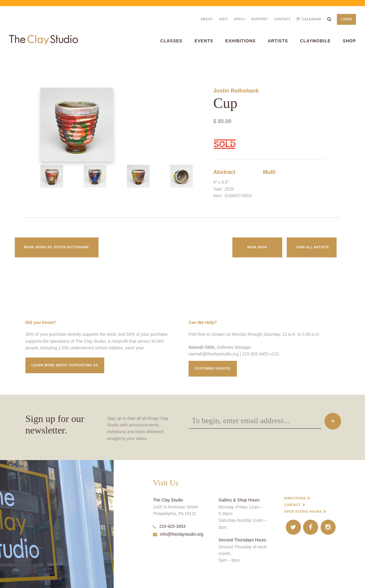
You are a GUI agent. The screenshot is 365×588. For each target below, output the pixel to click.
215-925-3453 (169, 526)
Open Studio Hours (303, 512)
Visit (223, 19)
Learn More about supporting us (65, 365)
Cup (3, 63)
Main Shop (257, 247)
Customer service (213, 369)
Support (260, 19)
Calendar (312, 19)
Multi (269, 172)
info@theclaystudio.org (178, 534)
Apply (239, 19)
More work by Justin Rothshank (57, 247)
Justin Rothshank (236, 91)
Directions (295, 498)
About (207, 19)
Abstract (224, 172)
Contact (282, 19)
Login (346, 19)
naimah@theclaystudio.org (214, 354)
